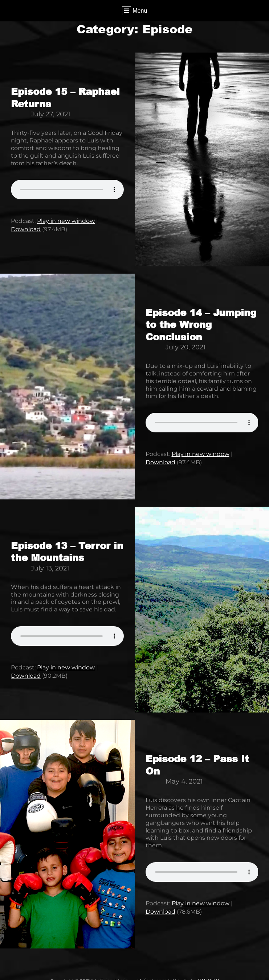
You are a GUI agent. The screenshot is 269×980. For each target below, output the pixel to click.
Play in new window (66, 220)
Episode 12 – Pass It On (197, 760)
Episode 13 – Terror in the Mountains (67, 549)
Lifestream (153, 975)
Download (26, 228)
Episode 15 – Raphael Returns (65, 97)
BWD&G (206, 975)
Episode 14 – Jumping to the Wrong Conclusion (201, 323)
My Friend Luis (111, 975)
